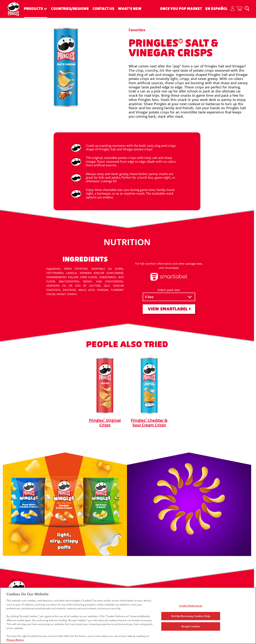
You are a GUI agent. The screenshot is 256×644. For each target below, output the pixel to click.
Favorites (137, 30)
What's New (130, 9)
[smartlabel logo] (169, 277)
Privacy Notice (15, 640)
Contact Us (103, 9)
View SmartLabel (168, 309)
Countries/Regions (70, 9)
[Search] (247, 8)
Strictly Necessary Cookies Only (191, 616)
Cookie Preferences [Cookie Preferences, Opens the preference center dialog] (191, 606)
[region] (128, 616)
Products (33, 9)
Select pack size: (169, 290)
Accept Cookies (191, 626)
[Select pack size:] (169, 297)
